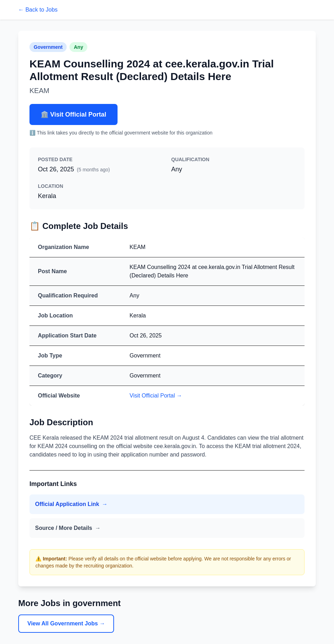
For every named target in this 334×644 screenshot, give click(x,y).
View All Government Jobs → (66, 623)
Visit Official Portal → (156, 396)
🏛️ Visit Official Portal (74, 114)
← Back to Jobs (38, 10)
